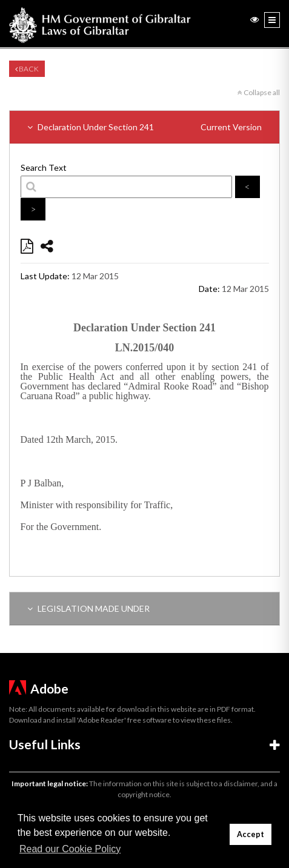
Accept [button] (251, 834)
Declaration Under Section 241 (144, 127)
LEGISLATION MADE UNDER (88, 608)
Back (27, 69)
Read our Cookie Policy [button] (70, 849)
